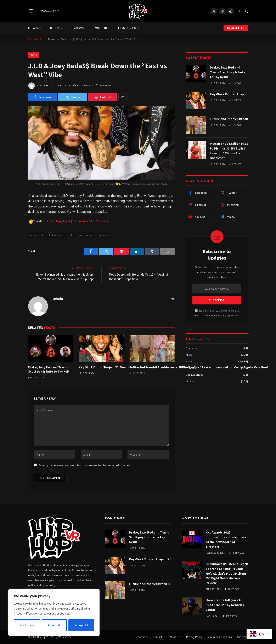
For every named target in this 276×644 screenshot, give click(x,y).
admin (44, 85)
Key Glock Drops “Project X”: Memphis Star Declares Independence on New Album (101, 367)
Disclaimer (242, 637)
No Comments (83, 85)
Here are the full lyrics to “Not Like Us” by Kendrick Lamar (225, 605)
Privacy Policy (218, 315)
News (33, 28)
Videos (101, 28)
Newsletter (236, 28)
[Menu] (31, 11)
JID (73, 235)
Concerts (127, 28)
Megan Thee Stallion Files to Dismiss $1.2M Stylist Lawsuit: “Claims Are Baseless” (229, 151)
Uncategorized (195, 375)
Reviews (77, 28)
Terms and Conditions (219, 637)
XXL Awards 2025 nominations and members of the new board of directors (226, 540)
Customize (27, 625)
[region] (54, 612)
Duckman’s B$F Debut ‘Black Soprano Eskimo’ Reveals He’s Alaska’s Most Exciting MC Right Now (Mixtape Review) (227, 573)
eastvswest (37, 235)
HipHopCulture (57, 235)
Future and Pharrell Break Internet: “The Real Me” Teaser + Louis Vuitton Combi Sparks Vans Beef (152, 367)
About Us (143, 637)
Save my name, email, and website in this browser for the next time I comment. (85, 465)
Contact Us (159, 637)
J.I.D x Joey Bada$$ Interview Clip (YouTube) (78, 221)
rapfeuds (104, 235)
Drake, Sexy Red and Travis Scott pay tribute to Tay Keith (50, 369)
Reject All (54, 625)
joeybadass (86, 235)
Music (54, 28)
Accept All (81, 625)
